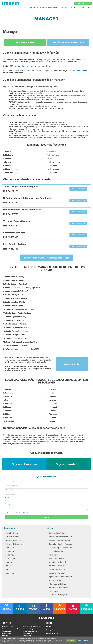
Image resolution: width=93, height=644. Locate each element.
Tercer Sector (53, 592)
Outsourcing (10, 552)
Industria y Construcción (58, 566)
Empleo (56, 8)
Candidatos (34, 8)
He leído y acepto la (18, 513)
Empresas (24, 8)
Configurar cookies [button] (83, 640)
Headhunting (10, 559)
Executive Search (12, 534)
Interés (89, 8)
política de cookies (45, 642)
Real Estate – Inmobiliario (58, 588)
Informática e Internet (57, 559)
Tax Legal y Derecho (56, 552)
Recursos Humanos (12, 537)
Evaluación (9, 566)
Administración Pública (57, 585)
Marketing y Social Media (58, 563)
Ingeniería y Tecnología (57, 574)
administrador (82, 71)
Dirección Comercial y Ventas (59, 541)
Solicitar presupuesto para (14, 498)
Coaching (9, 563)
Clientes (73, 8)
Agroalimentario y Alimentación (60, 577)
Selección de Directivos (14, 545)
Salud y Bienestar (55, 581)
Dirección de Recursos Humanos (60, 537)
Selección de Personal (13, 541)
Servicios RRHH (46, 8)
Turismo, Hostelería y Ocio (58, 595)
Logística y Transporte (57, 570)
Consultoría (10, 548)
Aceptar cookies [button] (71, 640)
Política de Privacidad (23, 513)
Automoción (53, 556)
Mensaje (8, 505)
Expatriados (10, 574)
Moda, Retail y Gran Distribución (60, 548)
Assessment (10, 556)
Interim (8, 570)
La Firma (81, 8)
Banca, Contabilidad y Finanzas (60, 545)
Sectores (64, 8)
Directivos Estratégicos (57, 534)
